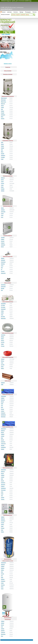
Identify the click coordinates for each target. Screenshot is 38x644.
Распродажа (28, 12)
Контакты (16, 12)
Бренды (21, 12)
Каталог (4, 12)
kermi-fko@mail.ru (6, 9)
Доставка (10, 12)
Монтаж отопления (5, 15)
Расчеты (34, 12)
